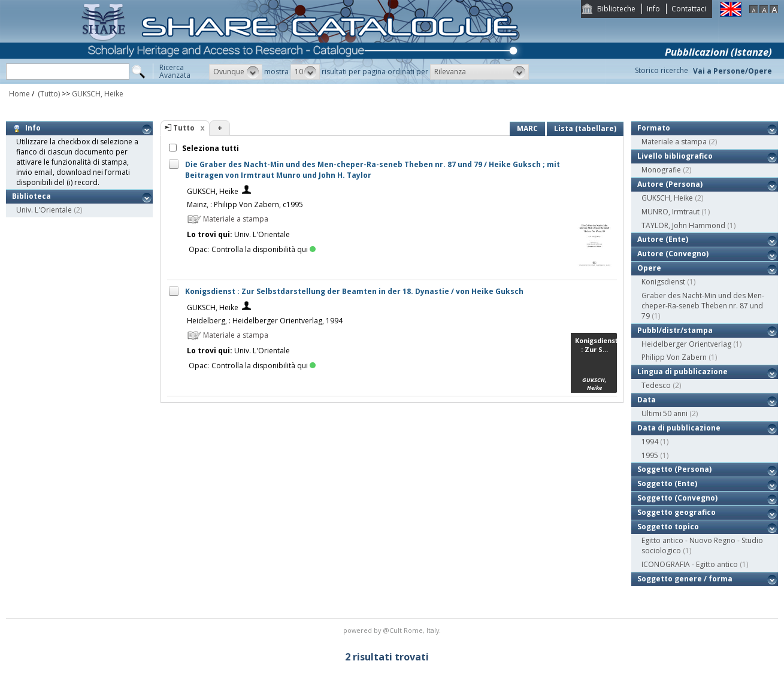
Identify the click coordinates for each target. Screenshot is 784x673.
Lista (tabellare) (585, 128)
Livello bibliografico (675, 156)
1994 (650, 442)
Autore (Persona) (670, 184)
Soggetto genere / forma (685, 579)
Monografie (661, 170)
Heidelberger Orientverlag (686, 344)
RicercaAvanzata (175, 71)
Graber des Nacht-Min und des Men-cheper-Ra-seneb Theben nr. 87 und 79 (703, 306)
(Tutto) (48, 94)
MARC (527, 128)
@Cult (393, 630)
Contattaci (689, 9)
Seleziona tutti (210, 148)
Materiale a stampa (674, 142)
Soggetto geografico (676, 512)
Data (647, 400)
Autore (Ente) (663, 239)
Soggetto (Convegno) (677, 498)
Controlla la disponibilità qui (264, 249)
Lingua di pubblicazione (682, 372)
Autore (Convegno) (673, 254)
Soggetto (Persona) (674, 469)
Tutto (184, 128)
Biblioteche (616, 9)
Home (19, 94)
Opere (649, 268)
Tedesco (656, 385)
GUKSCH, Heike (98, 94)
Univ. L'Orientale (44, 210)
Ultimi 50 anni (665, 413)
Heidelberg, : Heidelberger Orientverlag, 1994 (265, 321)
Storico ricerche (662, 70)
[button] (236, 72)
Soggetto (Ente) (667, 483)
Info (653, 9)
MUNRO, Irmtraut (671, 212)
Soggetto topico (668, 527)
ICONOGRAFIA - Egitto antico (690, 564)
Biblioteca (31, 196)
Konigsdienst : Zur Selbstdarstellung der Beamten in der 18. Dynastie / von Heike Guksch (354, 291)
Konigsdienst (663, 282)
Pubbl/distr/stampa (675, 330)
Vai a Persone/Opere (732, 71)
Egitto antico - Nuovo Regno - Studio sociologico (702, 545)
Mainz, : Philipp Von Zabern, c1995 (245, 204)
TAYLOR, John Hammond (683, 225)
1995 (650, 455)
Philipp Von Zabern (674, 357)
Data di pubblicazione (679, 428)
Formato (654, 128)
